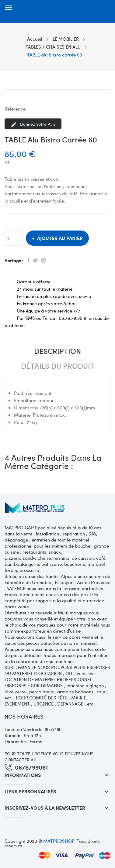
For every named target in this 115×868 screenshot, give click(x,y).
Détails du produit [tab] (58, 366)
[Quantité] (14, 238)
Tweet (35, 260)
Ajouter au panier (59, 238)
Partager (29, 260)
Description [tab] (57, 352)
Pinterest (44, 260)
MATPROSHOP (59, 841)
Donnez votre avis (33, 124)
